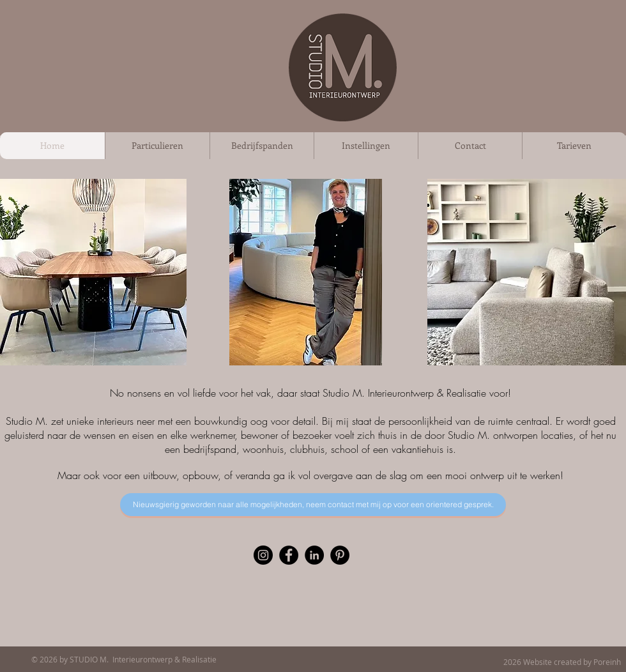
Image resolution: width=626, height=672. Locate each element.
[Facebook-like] (339, 661)
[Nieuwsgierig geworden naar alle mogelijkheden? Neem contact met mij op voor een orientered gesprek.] (313, 505)
